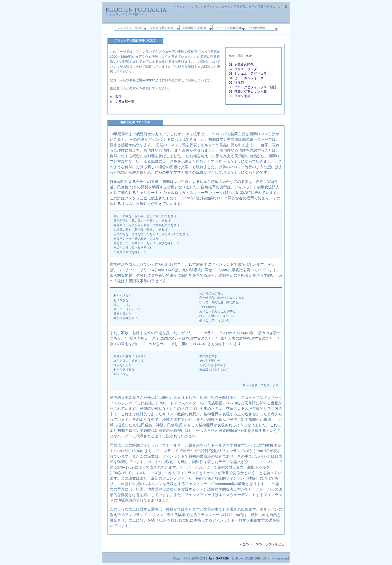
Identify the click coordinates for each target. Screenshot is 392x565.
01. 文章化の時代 (241, 65)
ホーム (178, 7)
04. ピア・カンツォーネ (246, 78)
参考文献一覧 (125, 102)
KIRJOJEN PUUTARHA (136, 10)
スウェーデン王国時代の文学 (235, 7)
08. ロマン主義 (240, 96)
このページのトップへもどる (263, 544)
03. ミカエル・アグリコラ (248, 74)
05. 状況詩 (236, 83)
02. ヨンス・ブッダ (243, 69)
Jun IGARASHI (219, 558)
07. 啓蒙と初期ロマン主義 (248, 92)
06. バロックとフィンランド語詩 (253, 87)
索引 (118, 97)
